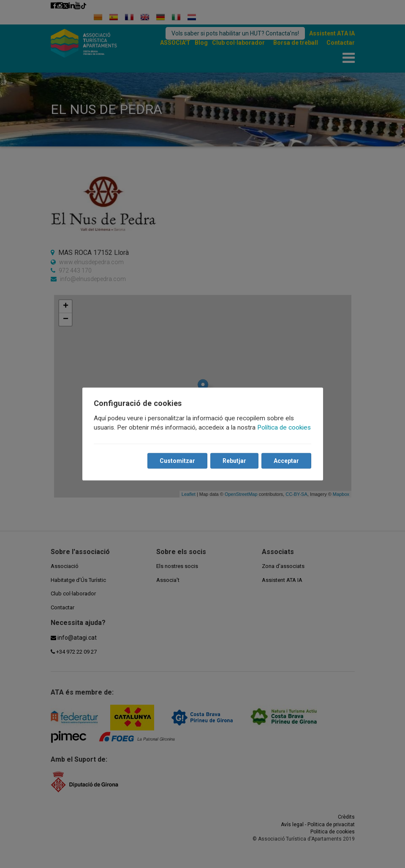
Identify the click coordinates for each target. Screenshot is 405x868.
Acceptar (286, 461)
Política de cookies (284, 427)
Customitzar (177, 461)
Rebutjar (234, 461)
